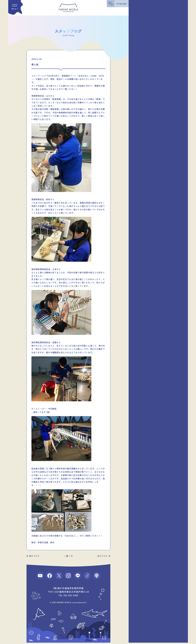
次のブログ (102, 556)
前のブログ (34, 556)
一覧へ (67, 556)
